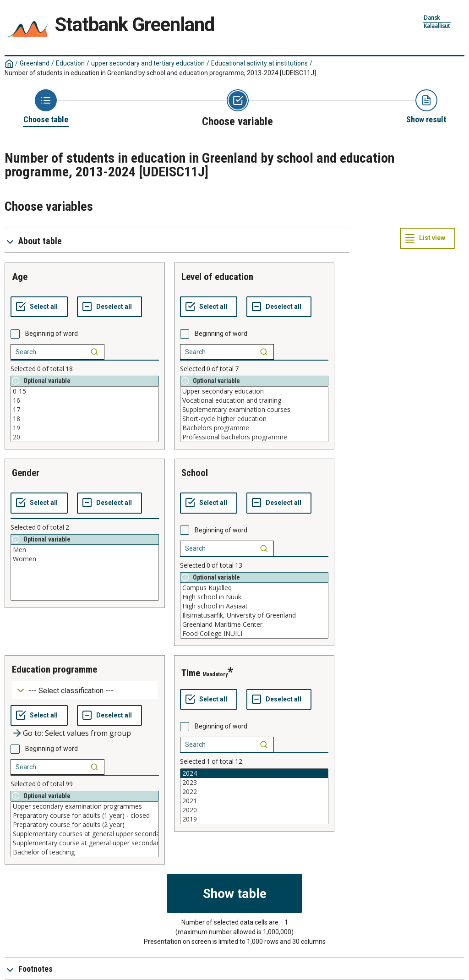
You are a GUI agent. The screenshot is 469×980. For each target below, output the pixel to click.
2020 (254, 810)
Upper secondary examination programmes (85, 806)
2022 (254, 792)
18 (85, 419)
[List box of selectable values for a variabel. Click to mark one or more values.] (85, 414)
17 (85, 410)
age (20, 277)
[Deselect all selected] (109, 307)
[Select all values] (39, 307)
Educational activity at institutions (259, 63)
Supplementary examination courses (254, 410)
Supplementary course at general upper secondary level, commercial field (85, 843)
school (195, 473)
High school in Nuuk (254, 597)
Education (70, 63)
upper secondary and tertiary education (148, 63)
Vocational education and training (254, 400)
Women (85, 559)
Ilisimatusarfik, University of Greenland (254, 615)
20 (85, 437)
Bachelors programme (254, 428)
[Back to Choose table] (46, 107)
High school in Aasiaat (254, 606)
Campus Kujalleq (254, 588)
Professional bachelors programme (254, 437)
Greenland (35, 63)
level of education (217, 277)
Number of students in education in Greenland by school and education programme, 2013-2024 (160, 73)
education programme (55, 669)
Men (85, 550)
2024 (254, 773)
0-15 (85, 391)
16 (85, 400)
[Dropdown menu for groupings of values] (85, 690)
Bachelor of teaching (85, 852)
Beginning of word (52, 334)
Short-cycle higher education (254, 419)
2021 (254, 801)
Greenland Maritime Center (254, 624)
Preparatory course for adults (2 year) (85, 825)
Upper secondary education (254, 391)
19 (85, 428)
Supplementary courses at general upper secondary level (85, 834)
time (191, 673)
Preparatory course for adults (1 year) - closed (85, 816)
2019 (254, 819)
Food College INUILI (254, 634)
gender (26, 473)
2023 (254, 783)
